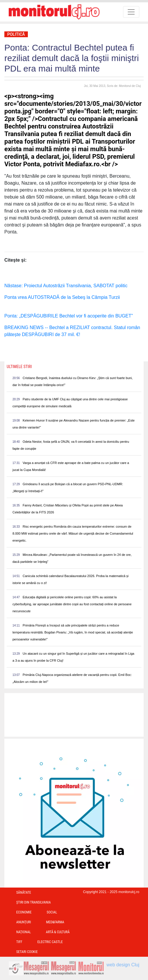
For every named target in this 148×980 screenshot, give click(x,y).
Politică (16, 34)
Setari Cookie (27, 952)
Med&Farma (55, 922)
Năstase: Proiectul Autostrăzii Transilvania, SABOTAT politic (66, 286)
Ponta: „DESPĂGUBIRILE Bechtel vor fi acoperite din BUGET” (69, 316)
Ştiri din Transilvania (34, 902)
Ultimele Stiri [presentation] (19, 367)
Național (24, 932)
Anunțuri (24, 922)
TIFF (19, 942)
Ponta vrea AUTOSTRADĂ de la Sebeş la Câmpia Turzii (62, 297)
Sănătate (24, 892)
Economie (24, 912)
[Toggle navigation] (131, 12)
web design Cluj (123, 965)
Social (52, 912)
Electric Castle (50, 942)
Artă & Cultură (58, 932)
